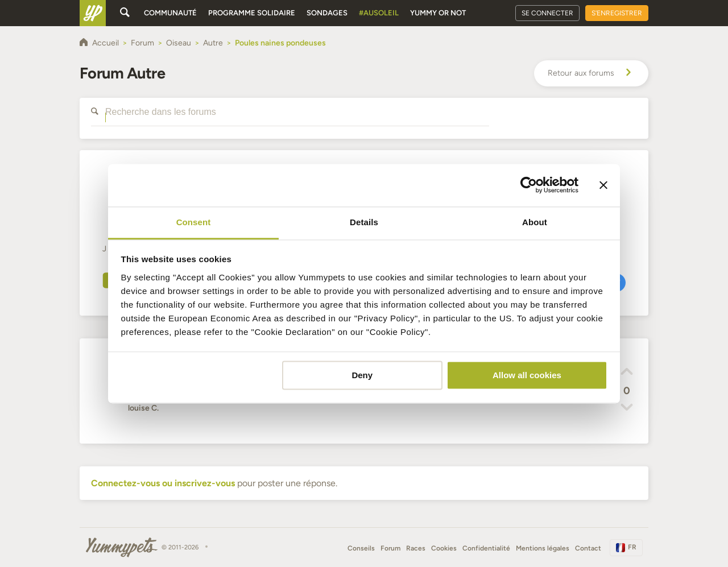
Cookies (444, 548)
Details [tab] (364, 222)
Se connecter (547, 13)
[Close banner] (603, 185)
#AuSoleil (379, 13)
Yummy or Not (438, 13)
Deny (362, 375)
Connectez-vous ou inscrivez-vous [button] (163, 483)
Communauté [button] (170, 13)
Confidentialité (486, 548)
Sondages (327, 13)
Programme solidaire (252, 13)
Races (416, 548)
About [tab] (535, 222)
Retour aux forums (591, 73)
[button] (627, 373)
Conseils (361, 548)
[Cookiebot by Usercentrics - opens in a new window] (529, 185)
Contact (588, 548)
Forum (390, 548)
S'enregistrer (617, 13)
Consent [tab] (194, 222)
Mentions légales (543, 548)
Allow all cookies (527, 375)
